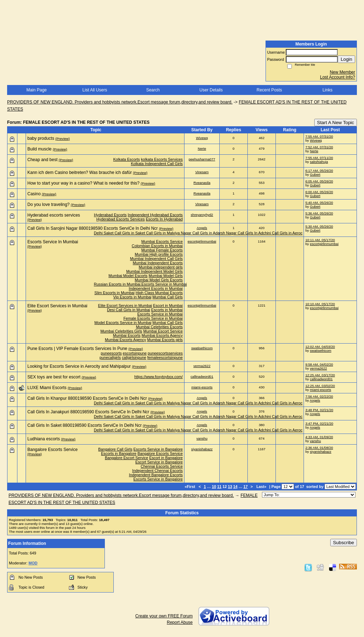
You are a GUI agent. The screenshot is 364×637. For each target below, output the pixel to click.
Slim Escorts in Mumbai (115, 293)
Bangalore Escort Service (127, 458)
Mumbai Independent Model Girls (154, 271)
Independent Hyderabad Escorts (155, 215)
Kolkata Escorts (126, 159)
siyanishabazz (202, 449)
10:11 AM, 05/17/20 (320, 240)
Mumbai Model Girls (166, 276)
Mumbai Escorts (127, 335)
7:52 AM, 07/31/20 (319, 147)
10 (214, 487)
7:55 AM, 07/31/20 (319, 136)
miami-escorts (202, 387)
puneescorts (111, 353)
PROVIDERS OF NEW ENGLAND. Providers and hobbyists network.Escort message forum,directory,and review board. (120, 102)
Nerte (202, 148)
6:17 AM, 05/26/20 (319, 171)
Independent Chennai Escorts (157, 471)
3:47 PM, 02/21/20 (319, 423)
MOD (33, 563)
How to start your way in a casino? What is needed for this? (84, 183)
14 (235, 487)
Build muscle (39, 149)
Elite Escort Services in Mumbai (57, 306)
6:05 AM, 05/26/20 (319, 181)
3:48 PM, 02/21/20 (319, 410)
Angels (202, 228)
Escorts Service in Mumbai (160, 314)
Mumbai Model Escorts (128, 276)
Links (327, 90)
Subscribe (344, 543)
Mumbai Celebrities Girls (121, 331)
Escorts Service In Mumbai (53, 242)
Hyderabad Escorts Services (121, 219)
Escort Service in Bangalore (159, 462)
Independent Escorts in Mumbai (156, 288)
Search (153, 90)
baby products (41, 138)
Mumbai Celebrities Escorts (159, 327)
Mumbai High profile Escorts (159, 254)
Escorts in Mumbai (167, 310)
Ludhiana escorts (44, 439)
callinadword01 (202, 376)
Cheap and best (42, 160)
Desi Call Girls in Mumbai (129, 310)
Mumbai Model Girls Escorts (159, 280)
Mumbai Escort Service (163, 331)
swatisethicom (202, 348)
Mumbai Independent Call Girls (156, 259)
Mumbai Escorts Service (162, 241)
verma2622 (202, 366)
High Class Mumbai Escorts (159, 293)
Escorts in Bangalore (119, 453)
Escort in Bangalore (166, 458)
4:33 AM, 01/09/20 (319, 437)
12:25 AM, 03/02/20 (320, 386)
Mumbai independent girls (161, 267)
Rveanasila (202, 183)
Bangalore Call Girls (115, 449)
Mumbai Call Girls (168, 297)
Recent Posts (269, 90)
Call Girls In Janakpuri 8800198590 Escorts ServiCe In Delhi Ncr (88, 412)
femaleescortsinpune (165, 357)
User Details (211, 90)
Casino (34, 194)
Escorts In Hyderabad (164, 219)
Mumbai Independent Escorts (158, 263)
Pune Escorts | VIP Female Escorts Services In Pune (77, 349)
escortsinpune (135, 353)
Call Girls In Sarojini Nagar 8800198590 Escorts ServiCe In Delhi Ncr (93, 228)
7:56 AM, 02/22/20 (319, 396)
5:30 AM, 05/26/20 (319, 226)
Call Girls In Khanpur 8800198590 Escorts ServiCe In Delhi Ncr (87, 398)
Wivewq (202, 138)
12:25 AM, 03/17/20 (320, 375)
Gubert (315, 174)
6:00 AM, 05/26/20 (319, 192)
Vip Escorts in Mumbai (132, 297)
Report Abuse (180, 622)
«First (190, 487)
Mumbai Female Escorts (162, 250)
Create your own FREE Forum (164, 616)
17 (246, 487)
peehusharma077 (202, 159)
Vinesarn (202, 172)
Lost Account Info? (338, 77)
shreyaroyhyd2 (202, 215)
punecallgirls (110, 357)
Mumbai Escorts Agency (162, 335)
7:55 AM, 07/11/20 (319, 158)
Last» (262, 487)
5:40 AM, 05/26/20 (319, 203)
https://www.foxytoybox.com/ (159, 377)
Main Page (36, 90)
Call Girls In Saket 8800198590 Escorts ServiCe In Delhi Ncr (84, 425)
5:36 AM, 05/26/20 (319, 213)
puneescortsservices (165, 353)
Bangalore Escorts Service (52, 450)
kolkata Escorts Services (162, 159)
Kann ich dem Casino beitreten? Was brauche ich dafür (80, 172)
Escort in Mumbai (168, 306)
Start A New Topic (336, 123)
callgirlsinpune (134, 357)
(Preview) (63, 139)
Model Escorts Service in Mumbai (123, 323)
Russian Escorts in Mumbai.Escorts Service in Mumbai (140, 284)
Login (346, 59)
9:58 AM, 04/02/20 (319, 364)
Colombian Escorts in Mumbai (157, 246)
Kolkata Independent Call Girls (157, 164)
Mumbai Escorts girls (165, 340)
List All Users (95, 90)
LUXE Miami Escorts (47, 388)
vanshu (202, 438)
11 (219, 487)
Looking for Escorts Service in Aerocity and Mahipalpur (79, 366)
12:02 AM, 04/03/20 (320, 347)
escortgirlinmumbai (202, 241)
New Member (342, 72)
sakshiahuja (319, 162)
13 (230, 487)
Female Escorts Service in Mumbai (153, 318)
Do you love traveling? (49, 205)
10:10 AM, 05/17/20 (320, 304)
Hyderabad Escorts (110, 215)
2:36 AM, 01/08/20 (319, 448)
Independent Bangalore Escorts (156, 475)
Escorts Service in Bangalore (158, 449)
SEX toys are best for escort (54, 377)
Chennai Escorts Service (162, 466)
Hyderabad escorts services (54, 215)
